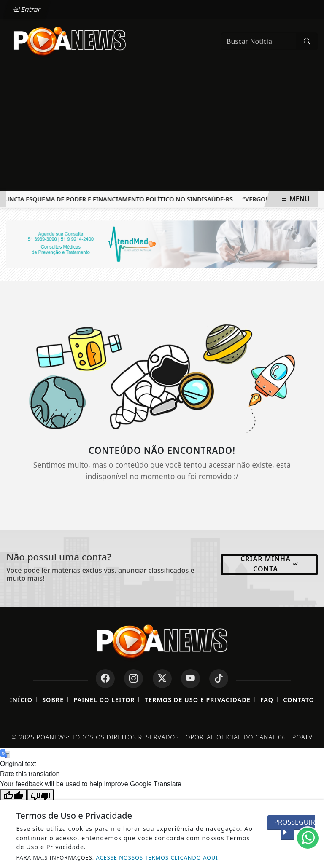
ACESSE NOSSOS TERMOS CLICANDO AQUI (157, 857)
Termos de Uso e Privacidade (198, 700)
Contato (299, 700)
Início (21, 700)
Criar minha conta (270, 564)
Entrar (27, 9)
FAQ (267, 700)
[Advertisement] (162, 128)
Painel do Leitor (104, 700)
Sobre (53, 700)
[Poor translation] (40, 796)
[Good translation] (13, 796)
